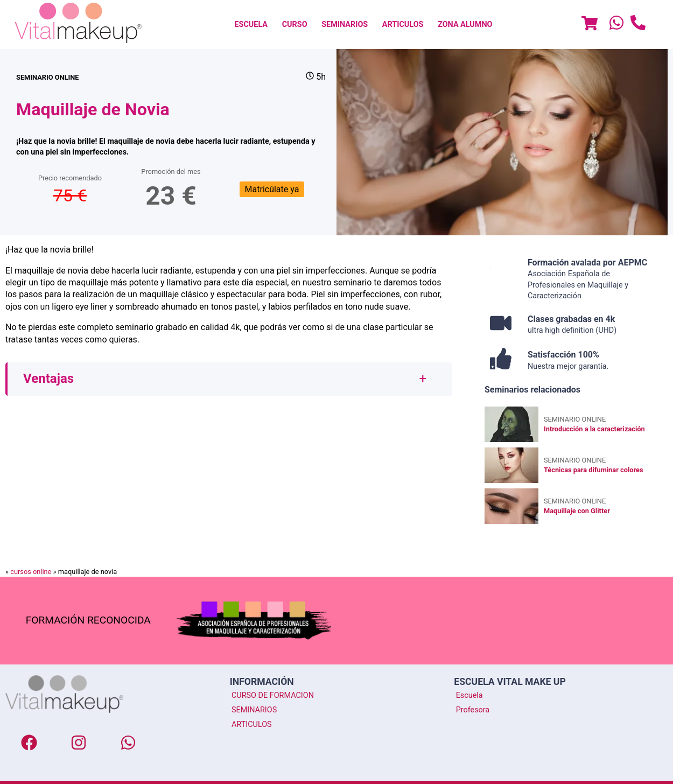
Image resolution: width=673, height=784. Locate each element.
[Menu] (590, 25)
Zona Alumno (465, 24)
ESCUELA (251, 24)
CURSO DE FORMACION (273, 695)
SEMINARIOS (345, 24)
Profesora (473, 710)
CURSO (295, 24)
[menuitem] (251, 24)
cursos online (31, 572)
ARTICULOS (403, 24)
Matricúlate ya (272, 189)
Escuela (469, 695)
